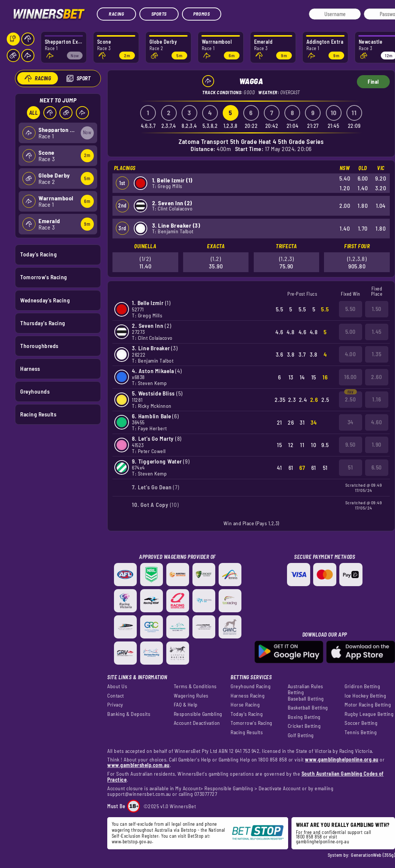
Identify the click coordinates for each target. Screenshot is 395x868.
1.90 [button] (377, 444)
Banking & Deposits (129, 714)
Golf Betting (301, 735)
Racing (116, 14)
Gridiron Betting (362, 686)
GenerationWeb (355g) (373, 855)
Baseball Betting (306, 699)
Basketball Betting (308, 708)
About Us (117, 686)
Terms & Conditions (195, 686)
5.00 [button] (351, 332)
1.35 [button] (377, 354)
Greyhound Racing (251, 686)
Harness (30, 368)
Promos (201, 14)
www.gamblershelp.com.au (138, 765)
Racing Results (38, 414)
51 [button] (350, 467)
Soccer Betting (361, 723)
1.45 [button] (377, 332)
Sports (159, 14)
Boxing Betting (304, 717)
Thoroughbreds (39, 345)
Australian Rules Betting (305, 689)
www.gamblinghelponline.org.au (342, 759)
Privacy (115, 705)
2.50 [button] (350, 399)
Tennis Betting (361, 732)
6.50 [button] (377, 467)
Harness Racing (248, 696)
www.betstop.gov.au (132, 841)
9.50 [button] (351, 444)
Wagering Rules (191, 696)
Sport (83, 78)
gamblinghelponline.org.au (323, 841)
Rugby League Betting (369, 714)
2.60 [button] (377, 377)
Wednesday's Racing (45, 300)
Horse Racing (245, 705)
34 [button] (351, 422)
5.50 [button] (351, 309)
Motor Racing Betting (368, 705)
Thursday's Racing (43, 323)
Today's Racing (38, 254)
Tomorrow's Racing (44, 277)
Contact (116, 696)
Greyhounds (35, 391)
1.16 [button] (377, 399)
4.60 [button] (377, 422)
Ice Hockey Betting (365, 696)
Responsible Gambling (198, 714)
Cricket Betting (304, 726)
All (33, 113)
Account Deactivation (197, 723)
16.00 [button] (351, 377)
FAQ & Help (186, 705)
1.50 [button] (377, 309)
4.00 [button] (350, 354)
